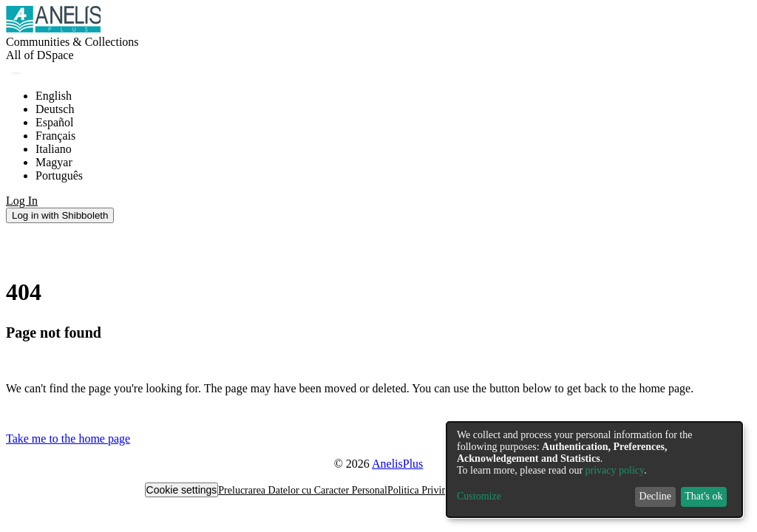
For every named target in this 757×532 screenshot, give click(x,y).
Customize (479, 496)
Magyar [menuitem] (54, 162)
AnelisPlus (397, 464)
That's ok (703, 496)
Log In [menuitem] (22, 201)
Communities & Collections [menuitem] (72, 42)
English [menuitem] (54, 96)
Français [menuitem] (55, 136)
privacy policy (615, 470)
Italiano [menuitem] (54, 149)
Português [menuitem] (59, 175)
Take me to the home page (68, 439)
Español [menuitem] (55, 122)
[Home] (53, 28)
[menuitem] (40, 55)
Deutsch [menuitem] (55, 109)
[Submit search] (16, 73)
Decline (656, 496)
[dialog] (594, 470)
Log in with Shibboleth (60, 215)
